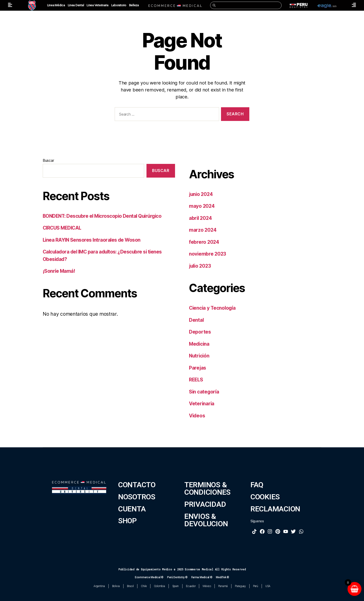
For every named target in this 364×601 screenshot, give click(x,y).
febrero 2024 (204, 242)
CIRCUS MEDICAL (63, 228)
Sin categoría (204, 392)
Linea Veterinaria (97, 5)
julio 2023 (201, 266)
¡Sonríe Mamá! (59, 271)
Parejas (198, 368)
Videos (197, 416)
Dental (196, 320)
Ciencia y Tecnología (213, 308)
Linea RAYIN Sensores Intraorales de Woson (92, 240)
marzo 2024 (203, 230)
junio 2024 (201, 194)
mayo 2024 (202, 206)
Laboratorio (119, 5)
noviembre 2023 (208, 254)
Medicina (200, 344)
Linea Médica (56, 5)
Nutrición (200, 356)
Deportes (200, 332)
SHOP (127, 521)
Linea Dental (76, 5)
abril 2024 (201, 218)
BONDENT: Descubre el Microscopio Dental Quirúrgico (104, 216)
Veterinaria (202, 404)
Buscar (48, 160)
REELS (196, 380)
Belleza (134, 5)
